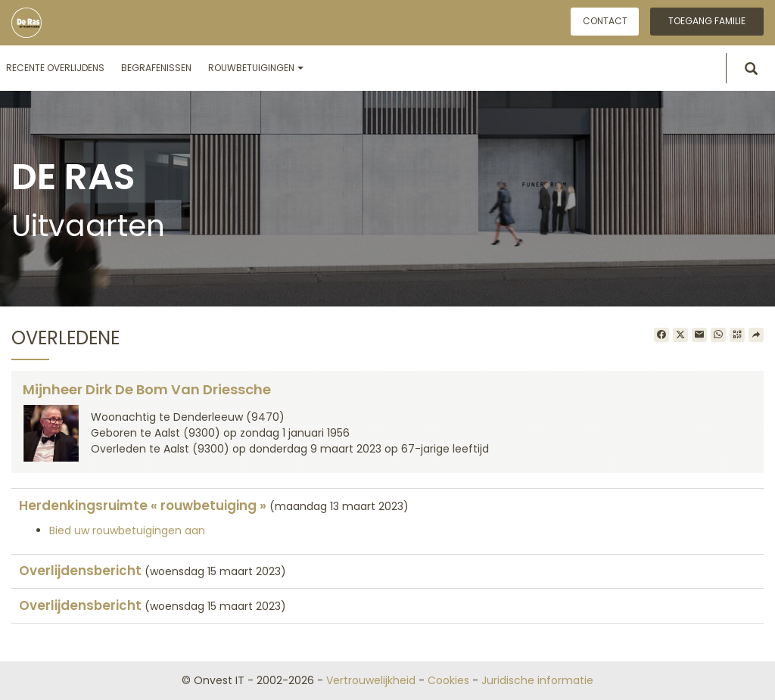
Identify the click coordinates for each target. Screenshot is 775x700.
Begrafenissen (156, 68)
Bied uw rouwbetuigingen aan (127, 530)
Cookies (448, 680)
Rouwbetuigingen (256, 68)
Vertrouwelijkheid (371, 680)
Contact (605, 21)
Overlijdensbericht (80, 571)
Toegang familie (707, 21)
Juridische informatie (537, 680)
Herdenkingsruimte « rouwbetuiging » (143, 506)
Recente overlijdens (55, 68)
